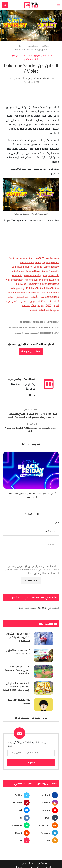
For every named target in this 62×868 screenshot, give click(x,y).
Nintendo (52, 322)
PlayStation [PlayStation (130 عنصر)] (52, 288)
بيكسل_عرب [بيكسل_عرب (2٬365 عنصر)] (13, 301)
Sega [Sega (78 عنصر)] (43, 293)
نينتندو (18, 333)
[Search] (5, 5)
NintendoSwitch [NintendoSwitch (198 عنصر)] (15, 280)
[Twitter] (17, 795)
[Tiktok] (17, 840)
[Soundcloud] (45, 825)
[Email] (17, 810)
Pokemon (25, 322)
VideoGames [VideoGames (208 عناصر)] (20, 293)
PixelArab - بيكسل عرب (39, 46)
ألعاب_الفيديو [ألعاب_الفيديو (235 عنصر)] (51, 301)
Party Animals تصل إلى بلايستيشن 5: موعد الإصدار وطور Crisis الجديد (17, 687)
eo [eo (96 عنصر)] (47, 258)
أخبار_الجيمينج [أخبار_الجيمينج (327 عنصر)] (22, 297)
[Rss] (45, 840)
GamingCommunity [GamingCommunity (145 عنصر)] (22, 267)
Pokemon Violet (48, 333)
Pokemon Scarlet (48, 327)
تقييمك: (55, 523)
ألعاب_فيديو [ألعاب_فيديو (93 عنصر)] (36, 301)
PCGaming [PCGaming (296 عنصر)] (33, 284)
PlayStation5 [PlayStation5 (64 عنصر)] (38, 288)
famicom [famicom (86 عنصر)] (14, 258)
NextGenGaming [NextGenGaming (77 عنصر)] (33, 276)
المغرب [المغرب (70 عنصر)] (24, 301)
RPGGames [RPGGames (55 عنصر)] (53, 293)
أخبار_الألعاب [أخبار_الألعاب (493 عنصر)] (37, 297)
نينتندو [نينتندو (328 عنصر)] (34, 310)
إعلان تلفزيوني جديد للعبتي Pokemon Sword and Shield (18, 670)
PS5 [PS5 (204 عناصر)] (28, 288)
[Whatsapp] (17, 825)
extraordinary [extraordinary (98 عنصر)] (27, 258)
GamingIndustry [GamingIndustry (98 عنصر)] (50, 271)
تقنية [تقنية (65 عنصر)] (48, 306)
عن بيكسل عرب (40, 863)
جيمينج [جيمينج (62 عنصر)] (41, 306)
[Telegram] (45, 833)
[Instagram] (45, 803)
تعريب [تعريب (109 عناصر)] (56, 306)
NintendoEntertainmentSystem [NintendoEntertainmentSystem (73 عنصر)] (42, 280)
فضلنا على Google (31, 351)
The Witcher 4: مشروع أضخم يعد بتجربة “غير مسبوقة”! (18, 637)
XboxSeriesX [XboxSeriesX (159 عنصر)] (52, 297)
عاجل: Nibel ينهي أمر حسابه (19, 701)
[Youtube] (45, 810)
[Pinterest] (17, 803)
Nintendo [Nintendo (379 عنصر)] (17, 276)
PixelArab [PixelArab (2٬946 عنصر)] (21, 284)
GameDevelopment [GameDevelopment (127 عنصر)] (31, 263)
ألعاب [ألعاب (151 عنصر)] (11, 297)
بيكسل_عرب (31, 333)
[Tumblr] (45, 818)
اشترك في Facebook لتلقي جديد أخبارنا (39, 608)
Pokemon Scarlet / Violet (22, 327)
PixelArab (38, 322)
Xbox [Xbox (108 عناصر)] (9, 293)
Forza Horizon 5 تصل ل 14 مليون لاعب (18, 652)
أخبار (20, 46)
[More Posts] (31, 718)
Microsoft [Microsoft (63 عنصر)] (54, 276)
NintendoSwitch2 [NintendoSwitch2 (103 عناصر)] (49, 284)
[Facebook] (45, 795)
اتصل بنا (23, 863)
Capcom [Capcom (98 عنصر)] (54, 258)
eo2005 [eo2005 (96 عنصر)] (40, 258)
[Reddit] (17, 833)
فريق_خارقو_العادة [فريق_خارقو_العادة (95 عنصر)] (49, 310)
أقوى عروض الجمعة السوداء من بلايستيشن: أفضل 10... (31, 496)
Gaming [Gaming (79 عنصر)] (38, 267)
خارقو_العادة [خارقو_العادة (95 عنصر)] (29, 306)
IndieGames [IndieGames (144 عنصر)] (18, 271)
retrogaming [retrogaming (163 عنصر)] (18, 288)
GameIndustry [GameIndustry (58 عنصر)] (51, 267)
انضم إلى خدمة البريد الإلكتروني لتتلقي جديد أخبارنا (30, 744)
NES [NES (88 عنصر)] (45, 276)
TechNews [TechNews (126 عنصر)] (33, 293)
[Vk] (17, 818)
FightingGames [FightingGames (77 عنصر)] (51, 263)
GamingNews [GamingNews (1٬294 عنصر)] (33, 271)
